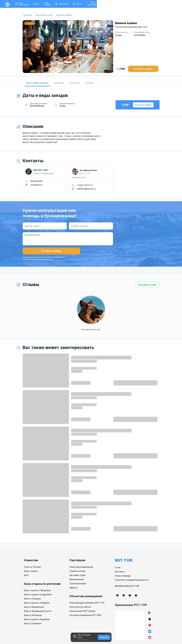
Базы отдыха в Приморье (37, 584)
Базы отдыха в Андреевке (38, 589)
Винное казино (64, 15)
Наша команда (123, 570)
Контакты (120, 566)
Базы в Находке (32, 593)
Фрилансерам (76, 573)
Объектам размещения (81, 561)
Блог (26, 569)
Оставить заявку (143, 69)
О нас (118, 562)
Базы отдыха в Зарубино (37, 613)
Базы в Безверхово (34, 601)
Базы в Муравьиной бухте (38, 605)
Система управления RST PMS (85, 609)
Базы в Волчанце (33, 609)
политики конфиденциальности (73, 252)
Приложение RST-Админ (82, 605)
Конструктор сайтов (80, 601)
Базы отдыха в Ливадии (37, 597)
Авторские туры (44, 15)
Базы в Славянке (33, 617)
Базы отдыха (53, 4)
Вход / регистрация (148, 4)
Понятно (104, 637)
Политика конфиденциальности (132, 574)
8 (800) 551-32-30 (170, 4)
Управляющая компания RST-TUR (87, 597)
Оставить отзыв (147, 279)
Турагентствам (77, 565)
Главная (27, 15)
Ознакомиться (83, 640)
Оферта (73, 582)
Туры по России (32, 561)
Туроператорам (78, 578)
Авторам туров (77, 569)
